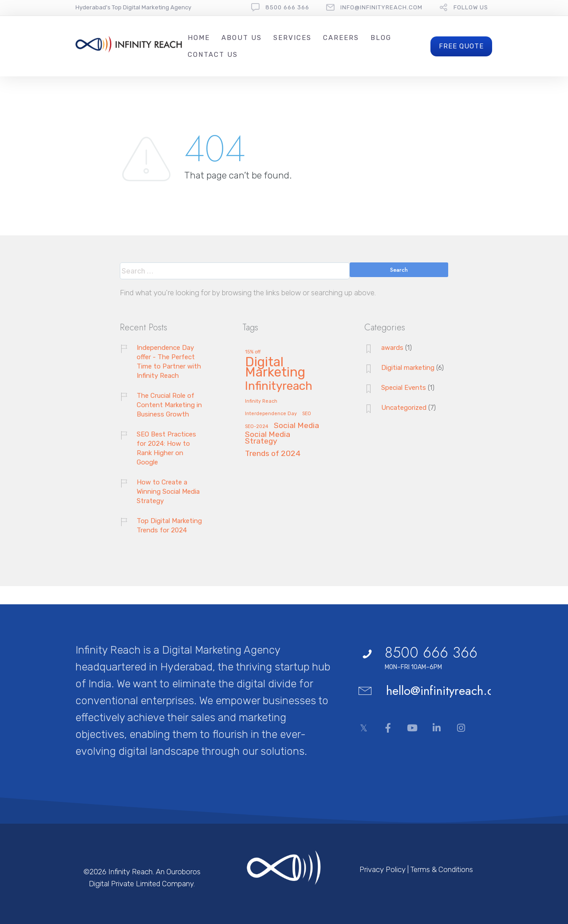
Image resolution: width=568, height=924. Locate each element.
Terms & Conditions (442, 869)
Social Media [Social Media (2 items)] (296, 426)
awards (392, 348)
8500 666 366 (287, 7)
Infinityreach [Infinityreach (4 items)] (279, 387)
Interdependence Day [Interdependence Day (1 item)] (271, 414)
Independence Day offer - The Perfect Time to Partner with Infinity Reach (169, 362)
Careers (341, 38)
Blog (381, 38)
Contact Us (213, 55)
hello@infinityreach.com (448, 691)
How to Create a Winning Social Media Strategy (168, 492)
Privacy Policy (383, 869)
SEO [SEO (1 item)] (307, 414)
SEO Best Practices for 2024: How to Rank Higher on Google (166, 448)
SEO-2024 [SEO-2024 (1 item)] (257, 427)
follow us (471, 7)
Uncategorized (404, 408)
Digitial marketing (408, 368)
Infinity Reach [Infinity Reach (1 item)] (261, 401)
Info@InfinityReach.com (381, 7)
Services (292, 38)
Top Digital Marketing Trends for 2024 (169, 525)
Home (199, 38)
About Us (242, 38)
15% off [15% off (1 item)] (253, 352)
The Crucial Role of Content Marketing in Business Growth (169, 405)
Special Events (404, 388)
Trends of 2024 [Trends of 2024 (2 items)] (273, 454)
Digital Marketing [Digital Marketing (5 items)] (275, 368)
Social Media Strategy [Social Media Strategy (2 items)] (268, 438)
